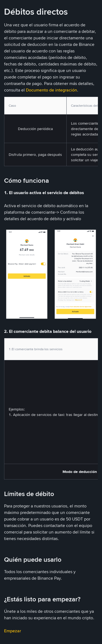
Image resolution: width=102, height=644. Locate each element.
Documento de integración (51, 90)
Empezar (13, 631)
